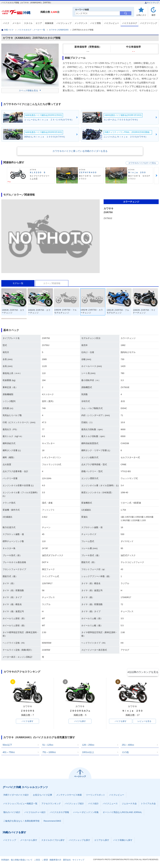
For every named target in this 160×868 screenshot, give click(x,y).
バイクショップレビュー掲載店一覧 (20, 804)
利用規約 (5, 860)
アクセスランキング (51, 804)
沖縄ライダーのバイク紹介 (16, 796)
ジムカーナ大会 (129, 804)
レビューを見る (144, 722)
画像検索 (49, 23)
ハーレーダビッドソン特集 (86, 813)
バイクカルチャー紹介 (35, 813)
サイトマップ (152, 3)
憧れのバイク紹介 (12, 813)
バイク (6, 23)
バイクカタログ (130, 23)
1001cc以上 (88, 753)
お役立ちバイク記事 (43, 796)
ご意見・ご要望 (41, 860)
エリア (39, 23)
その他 (125, 753)
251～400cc (128, 745)
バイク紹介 (93, 804)
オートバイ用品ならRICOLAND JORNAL (122, 813)
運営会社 (67, 860)
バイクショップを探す (80, 841)
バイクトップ (10, 841)
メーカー (17, 23)
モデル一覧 (18, 283)
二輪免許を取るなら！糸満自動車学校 (21, 822)
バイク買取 (96, 23)
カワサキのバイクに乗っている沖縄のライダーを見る (80, 151)
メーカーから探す (29, 841)
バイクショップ (64, 23)
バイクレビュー (112, 23)
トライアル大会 (148, 804)
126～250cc (88, 745)
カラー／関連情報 (52, 283)
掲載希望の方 (55, 860)
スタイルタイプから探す (53, 841)
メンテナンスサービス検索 (69, 796)
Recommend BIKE (52, 822)
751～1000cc (49, 753)
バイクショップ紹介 (74, 804)
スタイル (28, 23)
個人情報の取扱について (22, 860)
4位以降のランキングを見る (144, 672)
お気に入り (141, 15)
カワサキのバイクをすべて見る (142, 163)
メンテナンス (81, 23)
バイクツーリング (149, 23)
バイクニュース (110, 804)
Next (156, 176)
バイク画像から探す (123, 841)
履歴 (153, 15)
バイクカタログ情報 (59, 813)
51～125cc (48, 745)
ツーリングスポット (95, 796)
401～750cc (9, 753)
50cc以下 (7, 745)
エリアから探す (102, 841)
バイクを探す (28, 722)
